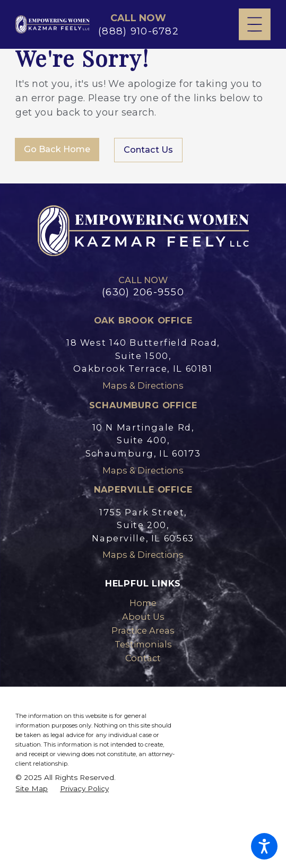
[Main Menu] (255, 24)
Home (143, 603)
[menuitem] (143, 603)
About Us (143, 617)
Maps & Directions (143, 385)
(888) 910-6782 (138, 31)
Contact (143, 658)
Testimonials (143, 644)
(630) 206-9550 (143, 292)
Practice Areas (143, 630)
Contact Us (148, 150)
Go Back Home (57, 149)
